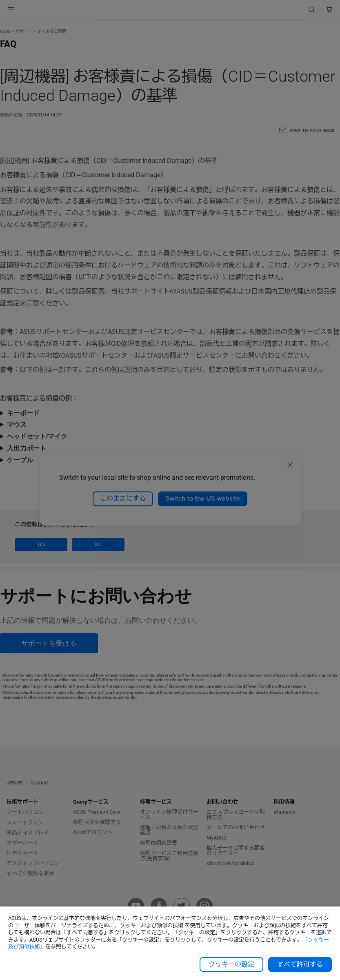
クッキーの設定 (231, 964)
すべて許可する (300, 964)
